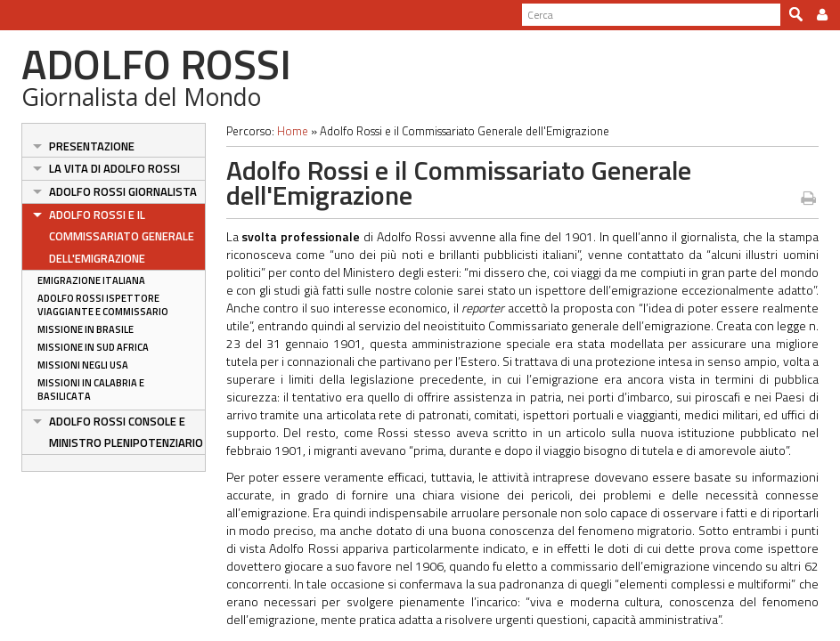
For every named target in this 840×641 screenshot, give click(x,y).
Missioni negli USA (83, 365)
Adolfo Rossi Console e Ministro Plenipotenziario (126, 432)
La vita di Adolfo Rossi (114, 168)
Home (293, 131)
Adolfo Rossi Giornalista (123, 191)
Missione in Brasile (86, 329)
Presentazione (92, 146)
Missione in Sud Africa (93, 347)
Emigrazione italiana (91, 280)
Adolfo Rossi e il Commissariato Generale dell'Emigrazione (122, 236)
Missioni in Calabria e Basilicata (91, 389)
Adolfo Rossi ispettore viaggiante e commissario (103, 305)
